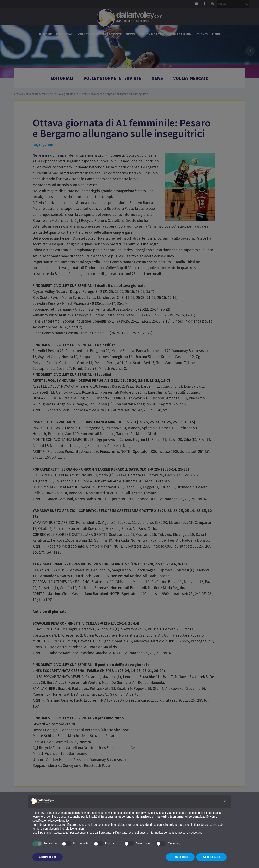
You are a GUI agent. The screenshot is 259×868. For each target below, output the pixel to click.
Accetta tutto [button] (211, 857)
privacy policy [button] (150, 813)
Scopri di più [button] (47, 857)
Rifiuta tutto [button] (180, 857)
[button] (225, 801)
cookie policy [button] (61, 821)
